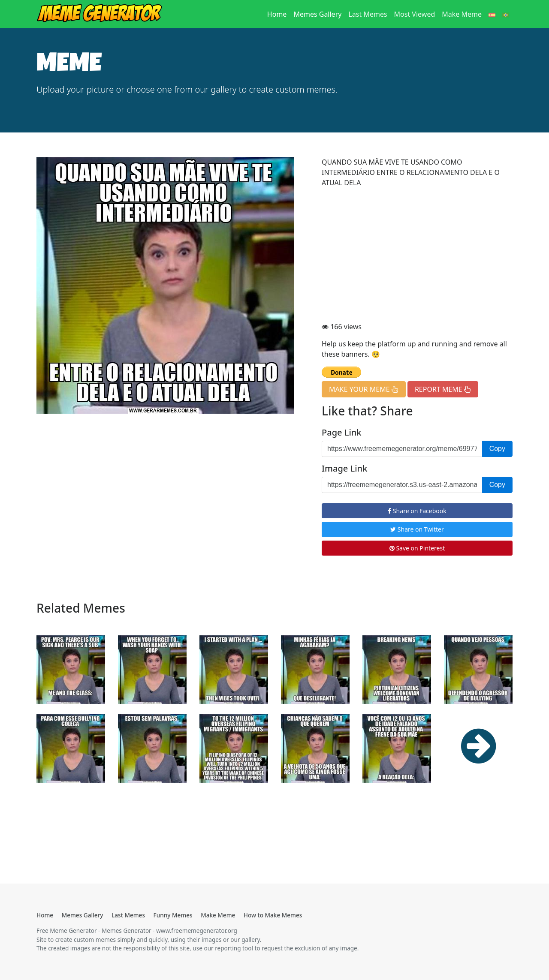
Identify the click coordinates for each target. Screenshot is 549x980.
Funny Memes (173, 915)
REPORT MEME (443, 389)
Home (279, 14)
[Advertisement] (417, 255)
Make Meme (462, 14)
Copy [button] (497, 449)
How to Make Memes (273, 915)
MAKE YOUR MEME (364, 389)
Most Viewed (415, 14)
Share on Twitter (417, 529)
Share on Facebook (417, 511)
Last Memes (368, 14)
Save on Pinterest (417, 548)
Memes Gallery (317, 14)
